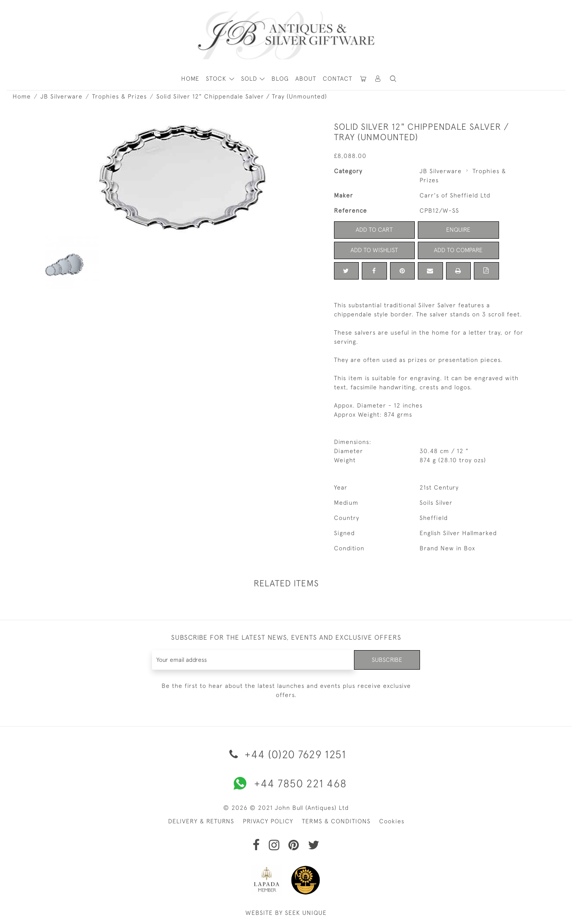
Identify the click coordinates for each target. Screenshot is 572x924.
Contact (337, 79)
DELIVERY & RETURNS (201, 821)
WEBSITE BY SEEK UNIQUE (286, 913)
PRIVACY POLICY (268, 821)
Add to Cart (374, 230)
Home (22, 96)
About (306, 79)
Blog (280, 79)
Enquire (458, 230)
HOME (190, 79)
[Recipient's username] (253, 660)
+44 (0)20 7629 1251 (286, 754)
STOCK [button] (217, 79)
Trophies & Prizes (119, 96)
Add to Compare (458, 250)
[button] (378, 79)
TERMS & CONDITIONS (336, 821)
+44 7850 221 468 (286, 783)
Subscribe (387, 660)
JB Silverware (61, 96)
